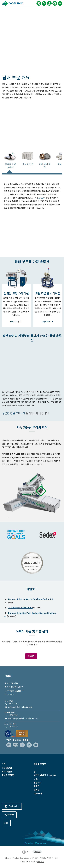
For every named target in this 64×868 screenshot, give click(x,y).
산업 (4, 764)
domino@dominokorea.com (20, 707)
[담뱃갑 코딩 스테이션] (16, 293)
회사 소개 (38, 793)
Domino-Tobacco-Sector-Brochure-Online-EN (31, 599)
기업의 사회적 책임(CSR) (45, 775)
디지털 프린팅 (40, 764)
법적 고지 (35, 858)
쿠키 (56, 858)
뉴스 (36, 779)
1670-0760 (13, 715)
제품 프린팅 (7, 768)
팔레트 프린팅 (8, 775)
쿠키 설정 (41, 862)
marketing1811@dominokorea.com (23, 718)
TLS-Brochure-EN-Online (20, 607)
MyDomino (9, 815)
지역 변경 (37, 852)
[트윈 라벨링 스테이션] (48, 293)
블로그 (37, 786)
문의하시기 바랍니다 (37, 413)
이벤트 (37, 790)
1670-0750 (13, 726)
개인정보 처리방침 (47, 858)
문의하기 (31, 656)
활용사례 (38, 782)
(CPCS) (41, 198)
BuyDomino (12, 806)
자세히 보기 (16, 321)
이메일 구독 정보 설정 (28, 862)
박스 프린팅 (7, 771)
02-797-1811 (14, 704)
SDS (6, 823)
